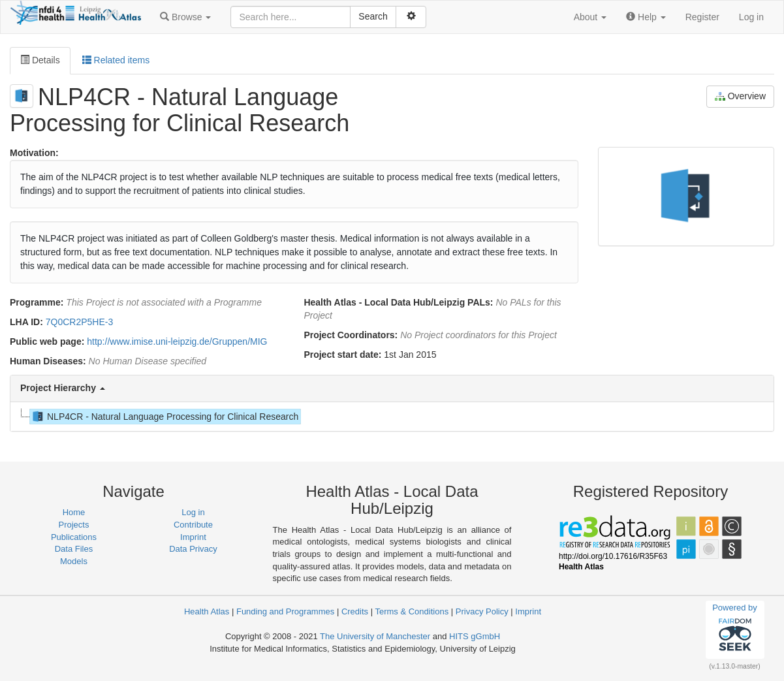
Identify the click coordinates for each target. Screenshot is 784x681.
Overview (740, 96)
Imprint (193, 537)
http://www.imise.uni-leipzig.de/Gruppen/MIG (177, 341)
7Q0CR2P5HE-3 (80, 322)
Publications (74, 537)
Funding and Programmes (285, 611)
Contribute (193, 525)
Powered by (735, 629)
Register (702, 17)
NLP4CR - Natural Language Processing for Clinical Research (164, 417)
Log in (751, 17)
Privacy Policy (482, 611)
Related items (116, 60)
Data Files (74, 549)
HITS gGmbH (475, 636)
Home (74, 512)
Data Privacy (193, 549)
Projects (74, 525)
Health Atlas (207, 611)
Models (74, 561)
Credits (355, 611)
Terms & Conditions (412, 611)
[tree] (391, 417)
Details (40, 60)
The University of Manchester (375, 636)
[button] (185, 17)
